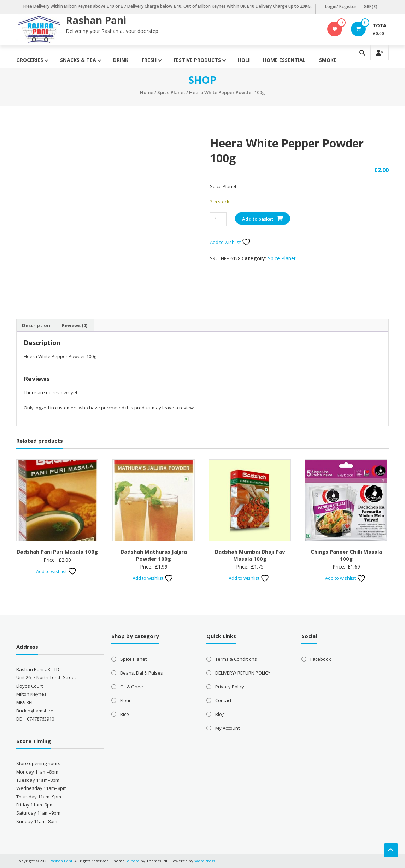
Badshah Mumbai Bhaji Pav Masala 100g (250, 555)
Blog (220, 714)
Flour (125, 700)
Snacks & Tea (78, 60)
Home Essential (284, 60)
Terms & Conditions (236, 659)
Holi (244, 60)
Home (147, 92)
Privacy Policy (230, 687)
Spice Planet (171, 92)
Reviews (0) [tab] (75, 325)
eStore (133, 861)
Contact (223, 700)
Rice (125, 714)
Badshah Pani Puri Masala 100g (57, 552)
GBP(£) (371, 7)
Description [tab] (36, 325)
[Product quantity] (218, 219)
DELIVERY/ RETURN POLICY (243, 673)
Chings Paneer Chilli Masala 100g (346, 555)
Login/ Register (341, 7)
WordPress (205, 861)
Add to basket (258, 219)
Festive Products (197, 60)
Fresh (149, 60)
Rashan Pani (96, 20)
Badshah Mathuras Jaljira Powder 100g (154, 555)
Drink (121, 60)
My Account (227, 728)
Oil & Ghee (132, 687)
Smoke (328, 60)
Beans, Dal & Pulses (142, 673)
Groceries (30, 60)
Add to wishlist (230, 242)
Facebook (321, 659)
